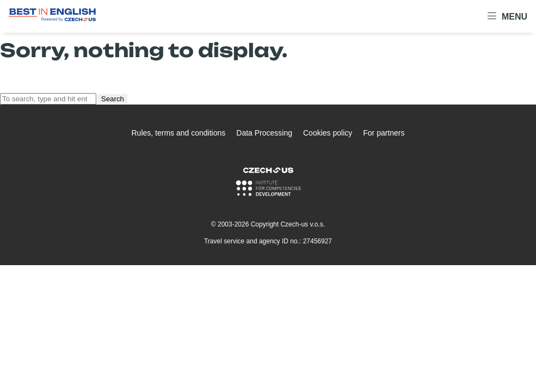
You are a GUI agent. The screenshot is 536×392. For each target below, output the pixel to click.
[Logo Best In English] (52, 17)
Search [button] (113, 99)
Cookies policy (328, 133)
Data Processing (264, 133)
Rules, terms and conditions (179, 133)
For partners (384, 133)
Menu (507, 16)
